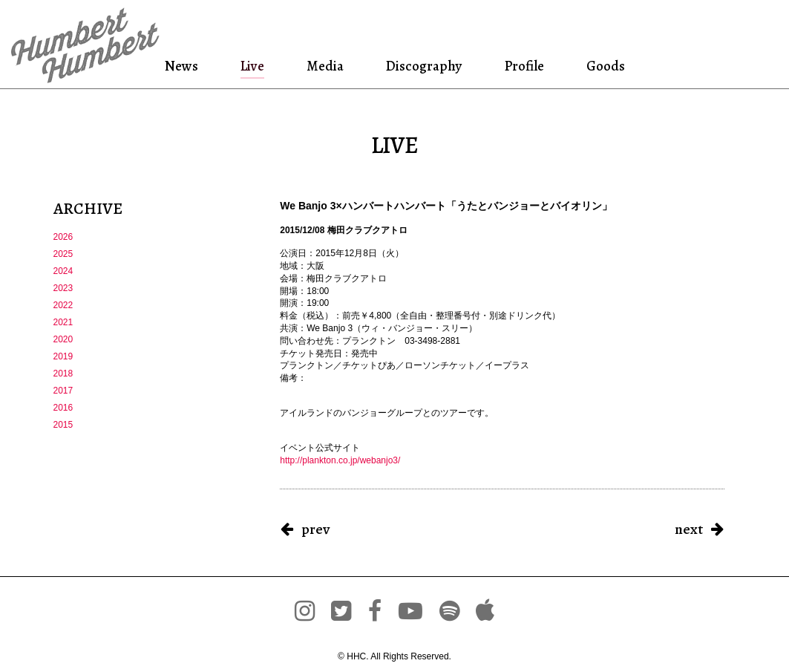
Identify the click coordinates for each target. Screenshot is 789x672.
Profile (523, 66)
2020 (63, 339)
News (184, 66)
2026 (63, 237)
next (689, 529)
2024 (63, 271)
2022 (63, 305)
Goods (603, 66)
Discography (422, 66)
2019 (63, 356)
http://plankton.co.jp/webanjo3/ (340, 460)
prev (315, 529)
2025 (63, 254)
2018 (63, 373)
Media (323, 66)
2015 (63, 425)
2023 (63, 288)
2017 (63, 391)
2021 (63, 322)
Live (252, 66)
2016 (63, 408)
